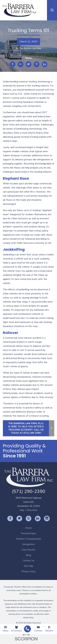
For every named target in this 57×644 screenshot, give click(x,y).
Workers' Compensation (29, 539)
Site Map (29, 566)
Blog (28, 555)
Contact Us (29, 561)
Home (28, 528)
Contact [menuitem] (38, 629)
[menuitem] (27, 629)
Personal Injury (29, 533)
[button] (52, 10)
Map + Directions (28, 510)
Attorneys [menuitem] (16, 629)
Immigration (29, 544)
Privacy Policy (29, 571)
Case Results (29, 550)
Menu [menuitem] (5, 629)
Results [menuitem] (49, 629)
